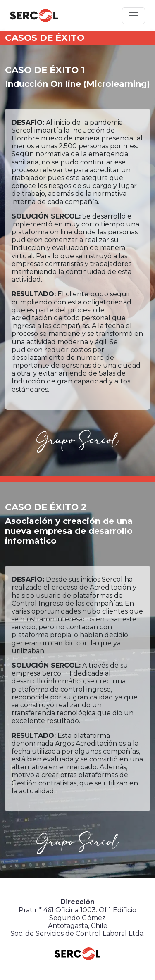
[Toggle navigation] (134, 16)
